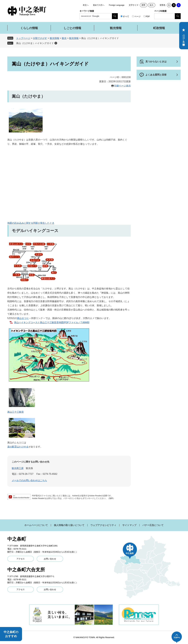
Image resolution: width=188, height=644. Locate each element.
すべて (126, 16)
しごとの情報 (72, 28)
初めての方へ (99, 5)
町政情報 (159, 28)
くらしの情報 (29, 28)
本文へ (86, 5)
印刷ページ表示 (122, 86)
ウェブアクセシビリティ (103, 525)
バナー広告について (153, 525)
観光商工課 (18, 468)
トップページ (23, 38)
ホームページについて (36, 525)
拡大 (152, 5)
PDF (148, 16)
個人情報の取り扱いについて (69, 525)
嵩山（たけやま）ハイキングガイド (35, 43)
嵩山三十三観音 (16, 412)
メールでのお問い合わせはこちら (29, 480)
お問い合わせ (50, 559)
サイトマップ (129, 525)
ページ (137, 16)
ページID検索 (160, 11)
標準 (143, 5)
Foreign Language (117, 5)
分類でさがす (40, 38)
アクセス (21, 559)
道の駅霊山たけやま (18, 447)
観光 (64, 38)
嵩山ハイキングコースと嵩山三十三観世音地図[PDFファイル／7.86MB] (52, 322)
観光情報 (116, 28)
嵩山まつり (23, 318)
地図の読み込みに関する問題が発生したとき (31, 223)
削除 (56, 43)
